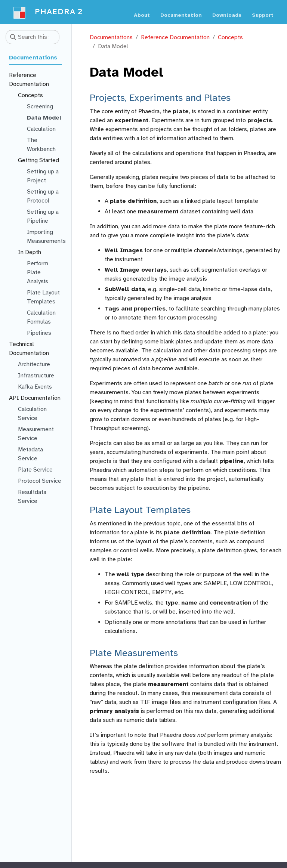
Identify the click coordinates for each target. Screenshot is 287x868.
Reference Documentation (175, 37)
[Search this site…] (33, 37)
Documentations (111, 37)
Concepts (230, 37)
